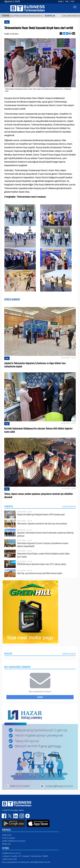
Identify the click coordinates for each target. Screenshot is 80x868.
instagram (21, 816)
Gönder (40, 697)
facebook (4, 816)
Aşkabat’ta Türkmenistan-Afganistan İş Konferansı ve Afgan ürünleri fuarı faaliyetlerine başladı (35, 365)
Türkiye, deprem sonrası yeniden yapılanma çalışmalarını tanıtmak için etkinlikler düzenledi (39, 495)
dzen (27, 816)
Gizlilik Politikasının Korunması (14, 841)
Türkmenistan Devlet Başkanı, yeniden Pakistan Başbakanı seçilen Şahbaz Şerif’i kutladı (43, 555)
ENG (60, 2)
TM (67, 2)
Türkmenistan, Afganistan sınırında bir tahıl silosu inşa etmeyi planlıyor (42, 523)
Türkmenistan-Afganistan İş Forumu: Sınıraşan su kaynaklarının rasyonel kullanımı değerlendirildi (43, 545)
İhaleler (8, 653)
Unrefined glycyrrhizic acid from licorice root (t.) (33, 16)
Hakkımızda (7, 835)
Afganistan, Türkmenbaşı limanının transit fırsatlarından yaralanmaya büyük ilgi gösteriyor (45, 534)
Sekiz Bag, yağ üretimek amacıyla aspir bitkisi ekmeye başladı (40, 573)
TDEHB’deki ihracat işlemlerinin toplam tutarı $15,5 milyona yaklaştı (42, 564)
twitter (10, 816)
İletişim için (6, 844)
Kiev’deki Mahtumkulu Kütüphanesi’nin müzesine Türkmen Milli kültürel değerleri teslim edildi (38, 430)
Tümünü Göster (69, 506)
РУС (73, 2)
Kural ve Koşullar (9, 838)
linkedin (16, 816)
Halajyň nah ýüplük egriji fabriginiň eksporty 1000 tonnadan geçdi (41, 514)
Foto (7, 22)
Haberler (9, 506)
